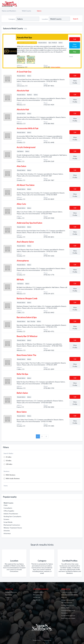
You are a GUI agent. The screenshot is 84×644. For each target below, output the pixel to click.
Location (45, 19)
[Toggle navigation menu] (81, 4)
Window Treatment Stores (13, 528)
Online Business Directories (70, 595)
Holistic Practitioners (11, 514)
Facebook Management (68, 616)
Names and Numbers (9, 11)
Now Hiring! (9, 595)
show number (56, 67)
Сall (75, 39)
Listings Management (68, 600)
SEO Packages (65, 608)
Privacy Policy (37, 640)
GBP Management (67, 603)
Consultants (8, 508)
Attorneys (7, 533)
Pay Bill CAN (37, 600)
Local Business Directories (69, 592)
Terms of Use (47, 640)
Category (12, 19)
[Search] (75, 19)
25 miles (9, 457)
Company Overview (11, 592)
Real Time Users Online (68, 618)
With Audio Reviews (13, 478)
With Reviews (11, 475)
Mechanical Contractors (12, 525)
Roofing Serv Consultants (12, 516)
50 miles (9, 461)
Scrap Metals (8, 522)
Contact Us (8, 597)
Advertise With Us (39, 592)
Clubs (6, 505)
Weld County (27, 11)
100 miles (9, 464)
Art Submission (38, 595)
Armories (7, 531)
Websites (64, 597)
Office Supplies (9, 511)
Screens (6, 519)
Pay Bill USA (37, 597)
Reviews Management (68, 605)
